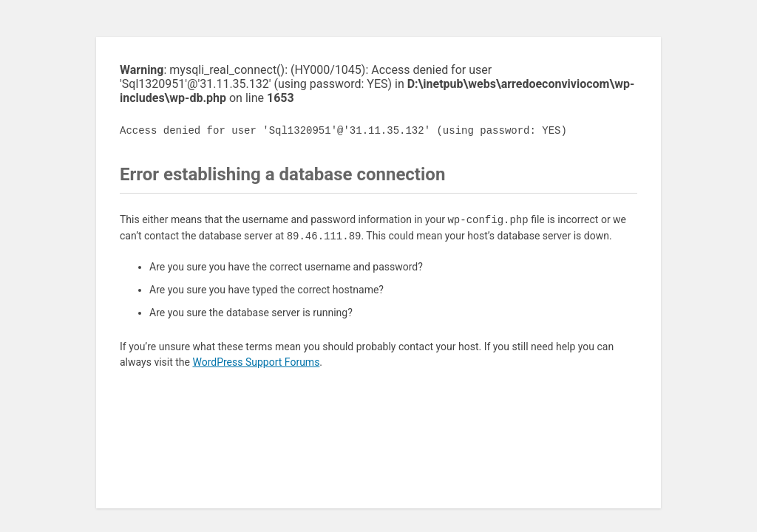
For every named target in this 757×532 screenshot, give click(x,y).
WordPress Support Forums (256, 362)
